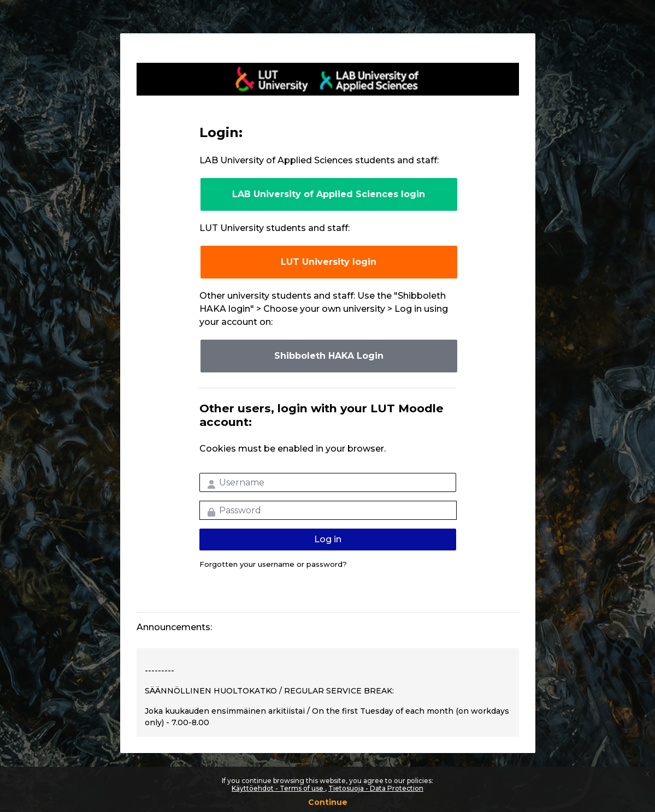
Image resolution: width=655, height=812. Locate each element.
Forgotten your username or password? (273, 564)
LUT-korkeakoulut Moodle (328, 79)
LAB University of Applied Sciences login (329, 194)
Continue (328, 802)
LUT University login (329, 262)
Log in (328, 539)
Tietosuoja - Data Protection (376, 788)
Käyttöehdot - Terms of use (278, 788)
